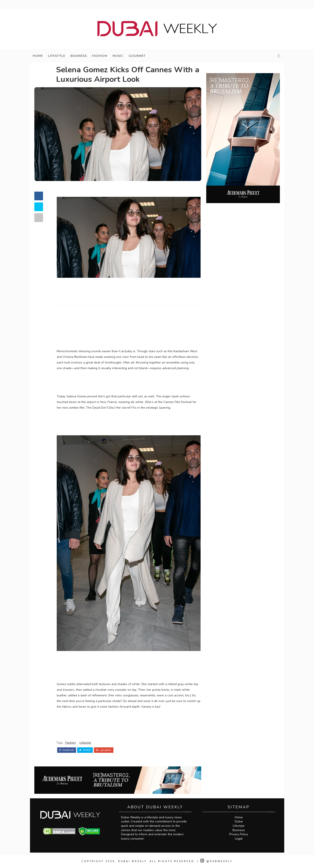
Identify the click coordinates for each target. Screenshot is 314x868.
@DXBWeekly (216, 861)
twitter (85, 750)
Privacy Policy (239, 834)
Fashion (100, 56)
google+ (104, 750)
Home (38, 56)
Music (118, 56)
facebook (67, 750)
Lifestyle (57, 56)
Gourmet (137, 56)
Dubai (239, 821)
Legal (239, 839)
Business (79, 56)
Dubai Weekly (132, 861)
